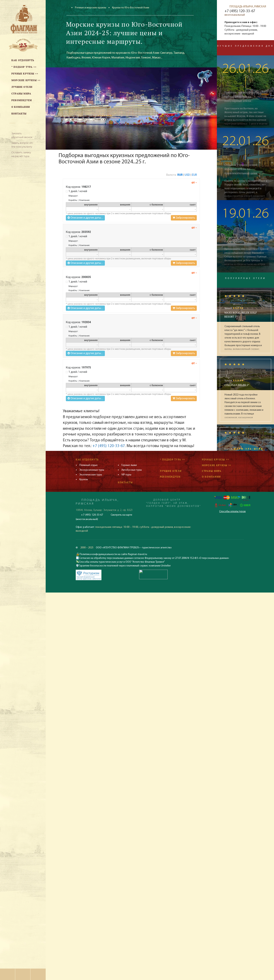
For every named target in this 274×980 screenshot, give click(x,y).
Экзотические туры (91, 475)
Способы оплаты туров (232, 512)
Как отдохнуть (87, 460)
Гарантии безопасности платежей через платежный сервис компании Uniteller (125, 566)
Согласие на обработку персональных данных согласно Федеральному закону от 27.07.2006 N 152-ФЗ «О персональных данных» (154, 558)
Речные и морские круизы (91, 8)
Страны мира (212, 471)
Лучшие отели (171, 471)
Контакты (125, 482)
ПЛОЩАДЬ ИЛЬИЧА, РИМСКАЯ (248, 7)
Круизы (84, 480)
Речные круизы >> (215, 460)
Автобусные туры (132, 470)
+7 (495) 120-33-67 (109, 446)
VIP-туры (126, 475)
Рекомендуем (170, 477)
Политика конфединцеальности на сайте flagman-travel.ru (113, 554)
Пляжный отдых (88, 465)
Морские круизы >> (217, 465)
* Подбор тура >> (172, 460)
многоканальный (235, 15)
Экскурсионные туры (92, 470)
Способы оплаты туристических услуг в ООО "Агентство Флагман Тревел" (122, 562)
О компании (211, 477)
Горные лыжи (129, 465)
